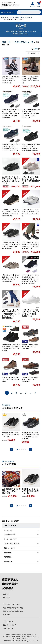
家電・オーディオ (9, 548)
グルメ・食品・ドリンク (12, 544)
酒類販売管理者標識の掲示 (13, 611)
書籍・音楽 (7, 553)
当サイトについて (10, 625)
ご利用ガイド (8, 621)
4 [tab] (23, 450)
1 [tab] (17, 450)
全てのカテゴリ (9, 12)
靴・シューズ (26, 17)
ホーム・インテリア (10, 539)
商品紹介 (7, 597)
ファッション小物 (13, 17)
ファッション (8, 530)
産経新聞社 (7, 557)
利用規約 (7, 615)
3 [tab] (21, 450)
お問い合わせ (8, 628)
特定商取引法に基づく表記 (13, 608)
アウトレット (8, 562)
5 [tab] (25, 450)
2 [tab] (19, 450)
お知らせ (7, 594)
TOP (3, 17)
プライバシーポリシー (11, 604)
